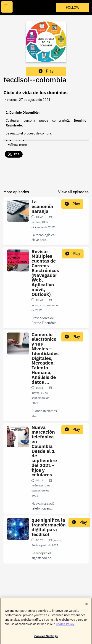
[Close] (87, 606)
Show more (17, 145)
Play (46, 71)
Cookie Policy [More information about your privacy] (65, 626)
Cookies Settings (46, 638)
